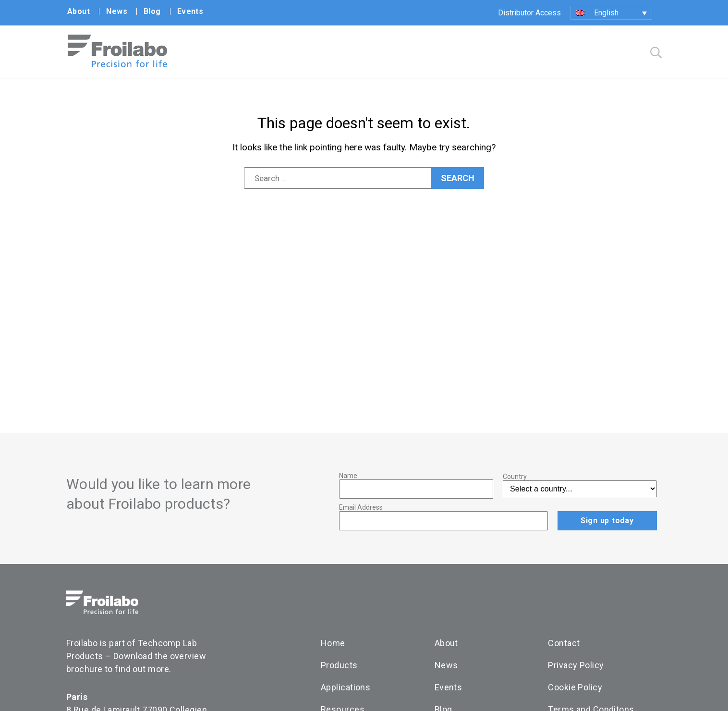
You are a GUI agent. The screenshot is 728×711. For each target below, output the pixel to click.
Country (515, 477)
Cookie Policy (575, 687)
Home (333, 643)
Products (339, 665)
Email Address (361, 507)
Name (348, 476)
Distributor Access (529, 13)
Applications (346, 687)
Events (190, 11)
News (117, 11)
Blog (152, 11)
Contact (564, 643)
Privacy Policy (576, 665)
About (79, 11)
